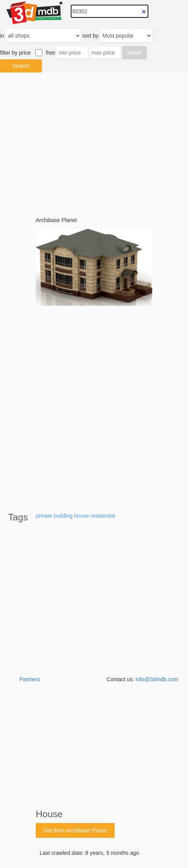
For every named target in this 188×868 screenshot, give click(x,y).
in (2, 36)
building (63, 516)
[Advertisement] (94, 849)
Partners (30, 679)
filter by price (15, 53)
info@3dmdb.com (157, 679)
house (82, 516)
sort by (91, 36)
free (50, 53)
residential (103, 516)
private (44, 516)
